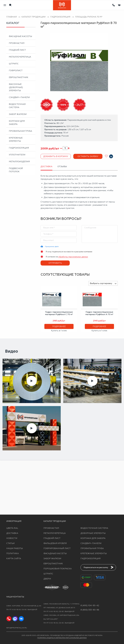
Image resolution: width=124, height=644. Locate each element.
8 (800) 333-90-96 (90, 610)
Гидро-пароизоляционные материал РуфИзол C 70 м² (59, 313)
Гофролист (16, 70)
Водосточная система (17, 106)
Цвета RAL (12, 528)
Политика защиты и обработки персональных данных (62, 638)
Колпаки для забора (17, 123)
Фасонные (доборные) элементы (16, 87)
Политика (13, 553)
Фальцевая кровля (55, 543)
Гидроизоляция (19, 148)
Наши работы (15, 548)
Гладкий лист (17, 50)
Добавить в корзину (56, 156)
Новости (12, 538)
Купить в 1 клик (59, 331)
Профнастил (17, 43)
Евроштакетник (19, 77)
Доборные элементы (93, 533)
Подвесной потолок (16, 170)
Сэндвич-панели (19, 97)
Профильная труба (20, 131)
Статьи (10, 543)
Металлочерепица (20, 57)
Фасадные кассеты (20, 36)
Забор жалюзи (18, 114)
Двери (47, 579)
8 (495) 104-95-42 (90, 605)
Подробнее (59, 326)
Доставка (12, 533)
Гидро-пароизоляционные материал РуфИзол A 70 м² (99, 313)
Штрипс (14, 64)
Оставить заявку (88, 156)
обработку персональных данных (73, 257)
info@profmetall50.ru (17, 628)
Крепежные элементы (16, 139)
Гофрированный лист (57, 548)
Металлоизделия (19, 162)
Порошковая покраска (58, 569)
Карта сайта (14, 558)
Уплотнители (17, 155)
